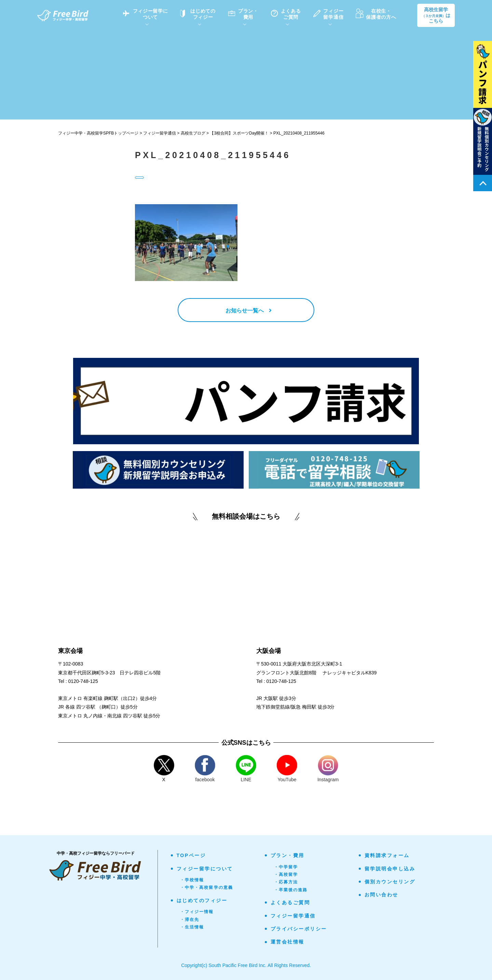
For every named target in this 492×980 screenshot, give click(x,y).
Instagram (328, 769)
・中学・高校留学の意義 (207, 887)
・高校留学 (286, 874)
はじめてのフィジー (202, 900)
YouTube (287, 769)
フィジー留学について (205, 869)
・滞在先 (190, 920)
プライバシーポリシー (299, 929)
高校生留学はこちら (436, 15)
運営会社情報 (288, 942)
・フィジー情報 (197, 912)
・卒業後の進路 (291, 890)
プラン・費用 (288, 855)
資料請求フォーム (387, 855)
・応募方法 (286, 882)
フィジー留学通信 (293, 916)
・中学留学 (286, 867)
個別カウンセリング (390, 882)
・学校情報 (192, 880)
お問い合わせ (381, 895)
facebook (205, 769)
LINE (246, 769)
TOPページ (191, 855)
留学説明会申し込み (390, 869)
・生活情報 (192, 927)
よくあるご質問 (290, 902)
